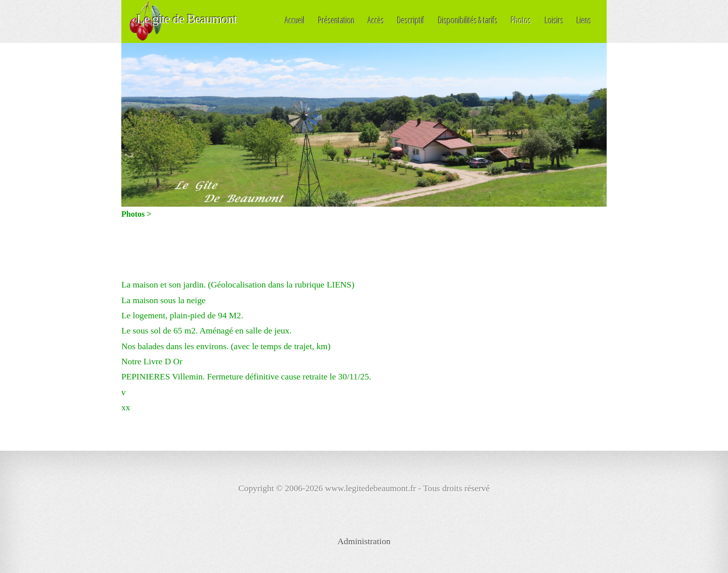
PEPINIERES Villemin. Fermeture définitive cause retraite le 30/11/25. (246, 377)
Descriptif (411, 20)
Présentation (337, 20)
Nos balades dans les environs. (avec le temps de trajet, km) (226, 346)
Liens (584, 20)
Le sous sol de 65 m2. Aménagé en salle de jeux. (207, 331)
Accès (376, 20)
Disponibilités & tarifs (468, 20)
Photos (521, 20)
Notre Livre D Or (152, 362)
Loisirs (554, 20)
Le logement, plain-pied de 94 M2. (182, 316)
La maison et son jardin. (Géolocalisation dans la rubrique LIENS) (238, 285)
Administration (364, 541)
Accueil (295, 20)
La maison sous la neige (164, 300)
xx (126, 408)
